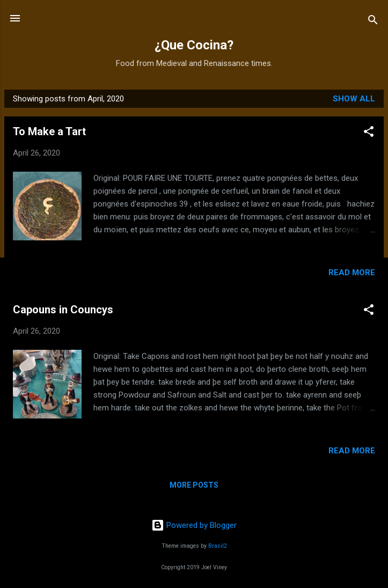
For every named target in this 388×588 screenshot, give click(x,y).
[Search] (373, 22)
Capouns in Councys (63, 310)
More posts (194, 485)
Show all (354, 99)
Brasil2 (218, 546)
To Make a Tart (49, 131)
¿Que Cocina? (194, 45)
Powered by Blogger (194, 525)
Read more (352, 273)
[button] (369, 133)
